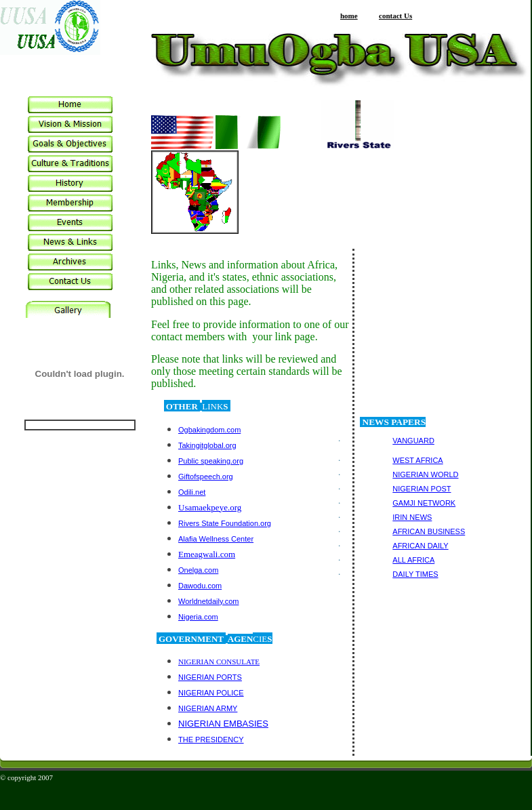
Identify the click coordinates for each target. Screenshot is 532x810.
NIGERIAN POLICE (211, 693)
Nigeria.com (198, 617)
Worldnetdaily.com (208, 601)
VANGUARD (413, 441)
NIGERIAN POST (422, 489)
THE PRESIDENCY (211, 740)
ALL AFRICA (413, 560)
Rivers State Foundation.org (225, 523)
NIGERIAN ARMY (208, 708)
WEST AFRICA (417, 460)
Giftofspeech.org (206, 477)
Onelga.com (198, 570)
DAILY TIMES (415, 574)
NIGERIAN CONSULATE (219, 662)
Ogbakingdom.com (209, 430)
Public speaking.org (211, 461)
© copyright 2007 (26, 777)
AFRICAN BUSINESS (429, 531)
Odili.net (192, 492)
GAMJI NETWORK (424, 503)
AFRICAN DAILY (420, 546)
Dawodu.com (200, 586)
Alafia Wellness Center (216, 539)
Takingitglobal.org (207, 445)
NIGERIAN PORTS (210, 677)
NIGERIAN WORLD (425, 474)
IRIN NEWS (412, 517)
